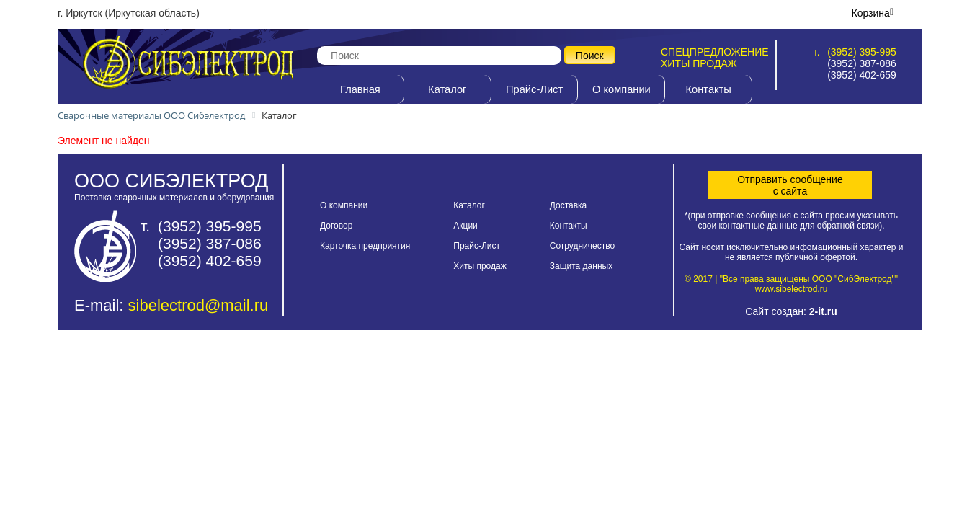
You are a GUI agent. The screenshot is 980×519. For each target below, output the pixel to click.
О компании (622, 89)
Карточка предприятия (365, 246)
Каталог (447, 89)
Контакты (709, 89)
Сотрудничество (582, 246)
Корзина (871, 13)
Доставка (569, 205)
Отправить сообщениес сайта (790, 185)
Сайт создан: (791, 311)
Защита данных (581, 266)
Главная (360, 89)
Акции (465, 226)
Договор (336, 226)
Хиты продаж (699, 63)
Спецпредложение (715, 52)
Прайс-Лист (534, 89)
